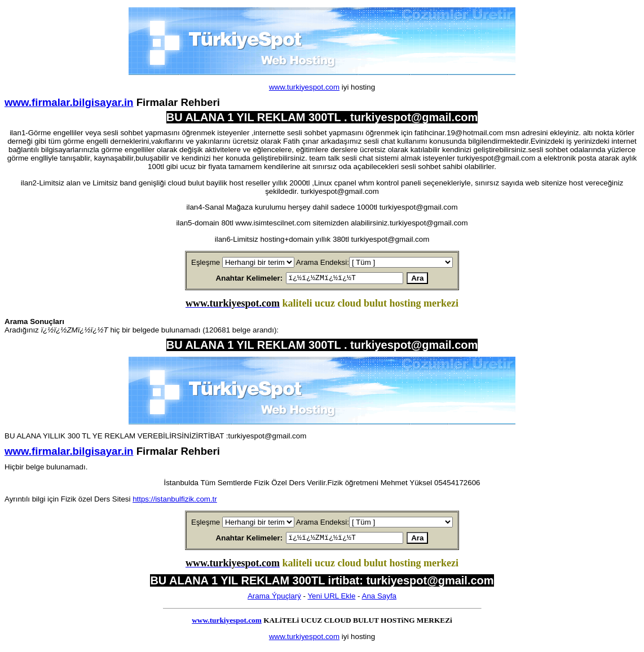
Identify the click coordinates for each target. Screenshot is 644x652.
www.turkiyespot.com (304, 87)
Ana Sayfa (380, 599)
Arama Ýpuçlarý (274, 599)
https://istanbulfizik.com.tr (175, 501)
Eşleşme (206, 262)
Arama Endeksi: (323, 262)
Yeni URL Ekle (331, 599)
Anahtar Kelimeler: (236, 279)
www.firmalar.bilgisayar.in (69, 102)
